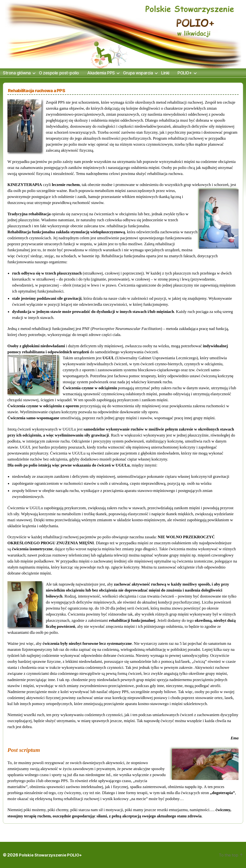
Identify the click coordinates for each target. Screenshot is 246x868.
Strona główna (17, 73)
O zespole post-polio (59, 73)
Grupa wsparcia (138, 73)
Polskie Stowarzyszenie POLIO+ (51, 855)
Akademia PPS (101, 73)
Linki (165, 73)
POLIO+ (185, 73)
